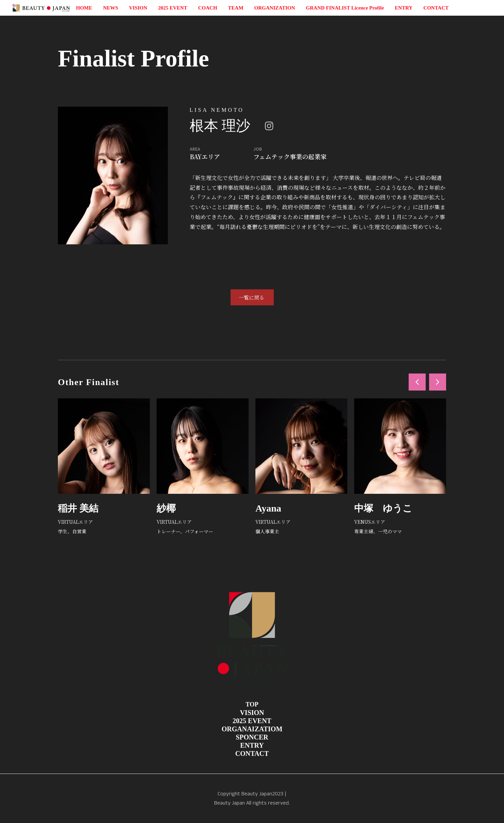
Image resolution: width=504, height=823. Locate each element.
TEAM (236, 8)
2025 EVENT (172, 8)
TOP (252, 704)
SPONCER (252, 737)
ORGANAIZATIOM (252, 729)
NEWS (111, 8)
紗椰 (166, 508)
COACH (208, 8)
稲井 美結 (78, 508)
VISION (138, 8)
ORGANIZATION (275, 8)
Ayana (268, 508)
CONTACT (436, 8)
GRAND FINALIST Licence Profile (345, 8)
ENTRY (404, 8)
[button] (417, 382)
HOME (84, 8)
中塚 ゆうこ (383, 508)
